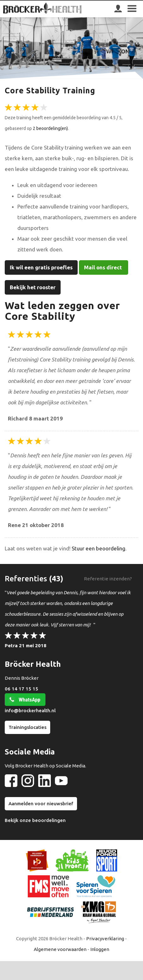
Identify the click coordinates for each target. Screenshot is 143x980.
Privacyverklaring (105, 939)
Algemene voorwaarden (60, 949)
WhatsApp (30, 700)
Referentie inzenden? (108, 579)
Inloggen (100, 949)
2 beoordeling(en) (50, 128)
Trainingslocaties (27, 727)
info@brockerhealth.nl (30, 710)
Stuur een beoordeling (98, 548)
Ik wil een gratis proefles (41, 267)
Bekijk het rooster (33, 287)
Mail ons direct (104, 267)
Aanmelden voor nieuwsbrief (41, 804)
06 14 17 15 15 (21, 689)
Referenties (26, 579)
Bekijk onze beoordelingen (35, 820)
